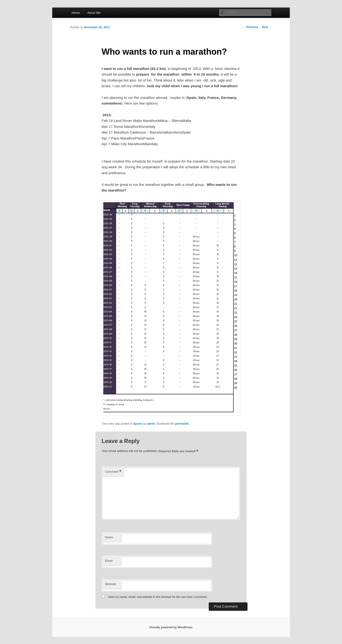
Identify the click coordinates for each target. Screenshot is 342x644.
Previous (251, 27)
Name (109, 537)
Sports (138, 424)
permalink (182, 424)
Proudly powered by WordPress (171, 627)
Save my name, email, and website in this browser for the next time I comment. (158, 597)
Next (267, 27)
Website (111, 584)
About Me (94, 13)
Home (76, 13)
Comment (113, 472)
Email (109, 561)
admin (151, 424)
